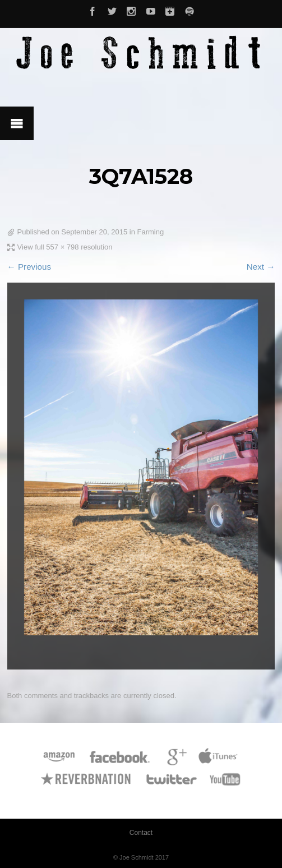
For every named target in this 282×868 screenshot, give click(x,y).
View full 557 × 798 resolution (65, 247)
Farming (151, 232)
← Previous (29, 267)
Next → (261, 267)
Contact (141, 833)
